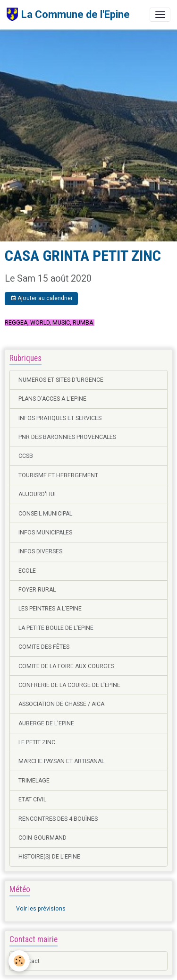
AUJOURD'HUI (37, 494)
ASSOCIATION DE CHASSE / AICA (61, 704)
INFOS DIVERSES (40, 551)
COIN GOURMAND (42, 838)
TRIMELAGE (34, 781)
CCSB (26, 456)
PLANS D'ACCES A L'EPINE (52, 399)
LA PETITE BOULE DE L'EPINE (56, 628)
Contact (29, 961)
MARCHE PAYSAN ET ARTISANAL (61, 761)
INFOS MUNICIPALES (45, 533)
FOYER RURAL (37, 590)
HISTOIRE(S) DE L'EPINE (49, 857)
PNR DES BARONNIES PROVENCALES (67, 437)
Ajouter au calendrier (42, 298)
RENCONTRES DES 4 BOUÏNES (58, 819)
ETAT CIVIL (32, 799)
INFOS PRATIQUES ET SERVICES (60, 418)
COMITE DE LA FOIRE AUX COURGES (66, 666)
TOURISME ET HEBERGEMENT (58, 475)
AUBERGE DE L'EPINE (46, 723)
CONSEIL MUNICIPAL (45, 514)
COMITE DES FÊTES (44, 647)
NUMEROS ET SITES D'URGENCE (61, 380)
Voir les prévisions (41, 909)
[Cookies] (19, 961)
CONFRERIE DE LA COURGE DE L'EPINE (69, 685)
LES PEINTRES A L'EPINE (50, 609)
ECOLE (27, 571)
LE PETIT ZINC (37, 742)
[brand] (68, 14)
